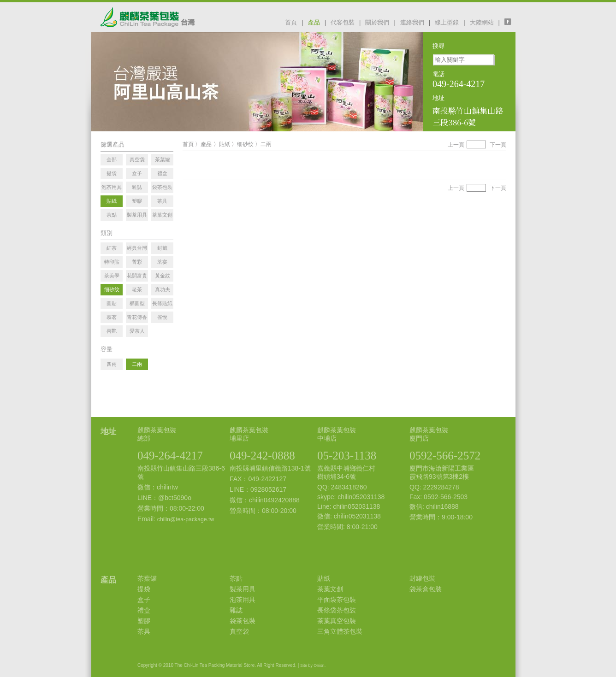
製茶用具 (243, 589)
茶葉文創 (330, 589)
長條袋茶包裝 (337, 610)
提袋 (144, 589)
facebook (510, 22)
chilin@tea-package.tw (186, 519)
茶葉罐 (147, 578)
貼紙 (225, 144)
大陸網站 (482, 22)
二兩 (266, 144)
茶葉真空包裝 (337, 621)
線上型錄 (447, 22)
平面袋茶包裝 (337, 600)
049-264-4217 (170, 456)
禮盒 (144, 610)
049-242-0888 (262, 456)
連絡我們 (412, 22)
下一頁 (498, 145)
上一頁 (456, 145)
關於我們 (377, 22)
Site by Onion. (313, 665)
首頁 (291, 22)
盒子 (144, 600)
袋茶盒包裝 (426, 589)
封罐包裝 (422, 578)
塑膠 (144, 621)
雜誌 (236, 610)
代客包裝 (343, 22)
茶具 (144, 631)
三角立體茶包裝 (340, 631)
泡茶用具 (243, 600)
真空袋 (239, 631)
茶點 (236, 578)
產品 (314, 22)
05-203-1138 (347, 456)
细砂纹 (245, 144)
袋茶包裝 (243, 621)
